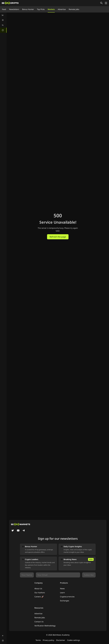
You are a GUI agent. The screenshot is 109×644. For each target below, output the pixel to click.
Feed (4, 9)
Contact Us (39, 622)
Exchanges (65, 601)
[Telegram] (24, 531)
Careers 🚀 (39, 597)
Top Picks (41, 9)
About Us (38, 589)
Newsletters (14, 9)
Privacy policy (48, 640)
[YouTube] (18, 531)
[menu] (3, 23)
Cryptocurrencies (67, 597)
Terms (38, 640)
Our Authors (40, 593)
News (62, 589)
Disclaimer (61, 640)
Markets (51, 9)
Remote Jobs (74, 9)
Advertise (62, 9)
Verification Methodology (45, 626)
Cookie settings (74, 640)
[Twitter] (13, 531)
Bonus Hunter (28, 9)
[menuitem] (3, 15)
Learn (62, 593)
